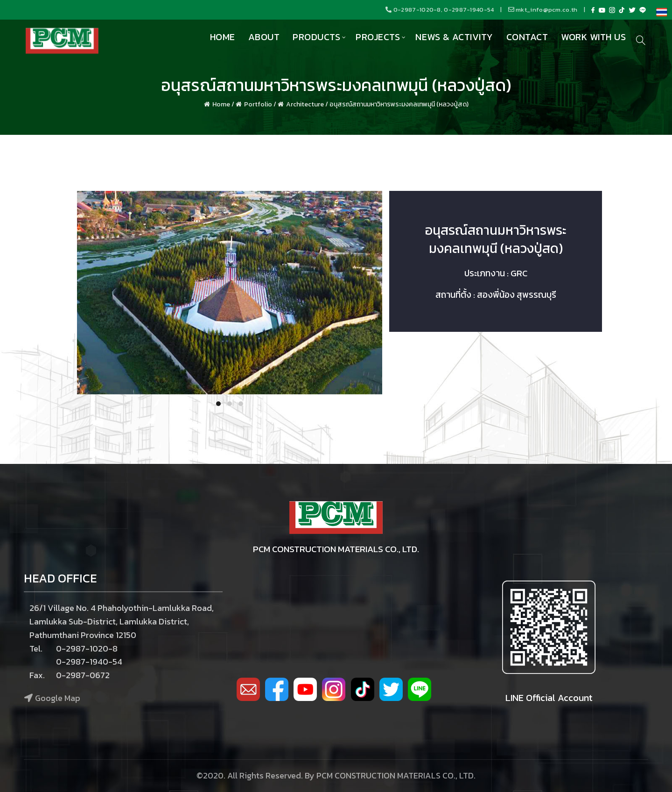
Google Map (58, 698)
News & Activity (454, 37)
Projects (378, 37)
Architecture (305, 104)
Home (223, 37)
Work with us (593, 37)
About (264, 37)
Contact (527, 37)
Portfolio (258, 104)
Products (316, 37)
